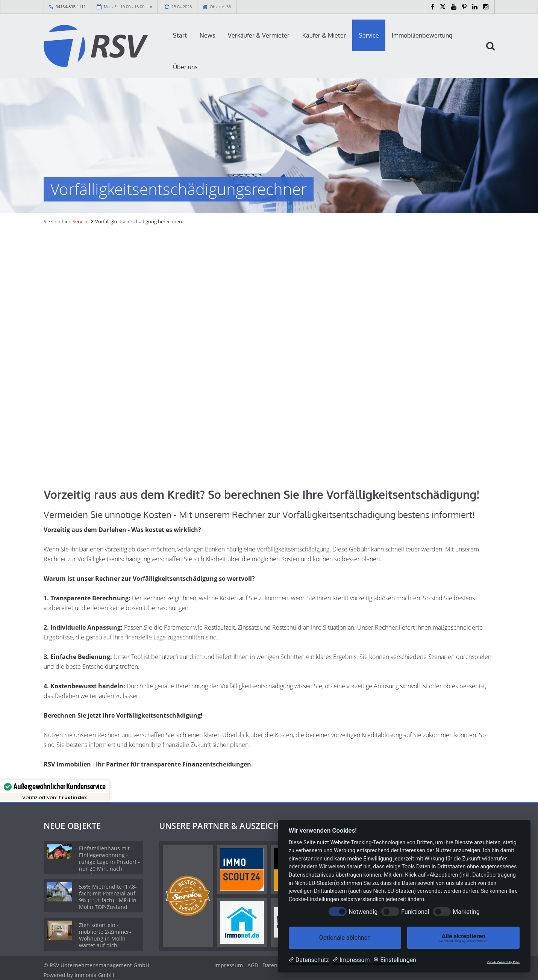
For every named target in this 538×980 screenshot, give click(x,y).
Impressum (229, 965)
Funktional (415, 912)
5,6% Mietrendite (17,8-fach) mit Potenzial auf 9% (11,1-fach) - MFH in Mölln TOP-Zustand (108, 897)
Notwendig (363, 912)
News (207, 35)
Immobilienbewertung (422, 35)
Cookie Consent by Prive (503, 962)
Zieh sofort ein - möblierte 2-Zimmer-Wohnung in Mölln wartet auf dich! (105, 935)
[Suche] (494, 51)
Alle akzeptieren (463, 938)
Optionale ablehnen (345, 938)
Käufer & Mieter (324, 35)
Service (369, 35)
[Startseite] (96, 46)
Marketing (466, 912)
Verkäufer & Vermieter (259, 35)
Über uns (185, 67)
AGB (253, 965)
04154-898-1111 (71, 7)
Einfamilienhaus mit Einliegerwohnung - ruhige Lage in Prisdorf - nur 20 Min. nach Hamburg (109, 862)
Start (180, 35)
